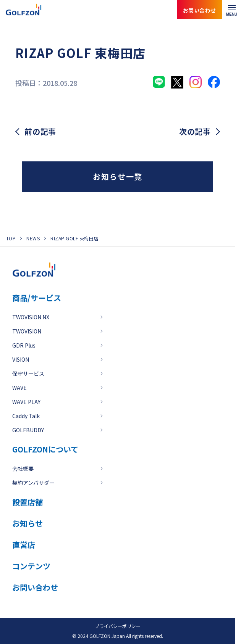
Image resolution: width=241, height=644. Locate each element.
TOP (11, 238)
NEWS (33, 238)
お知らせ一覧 (118, 176)
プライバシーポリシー (118, 626)
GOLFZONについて (45, 449)
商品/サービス (37, 298)
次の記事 (195, 132)
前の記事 (40, 132)
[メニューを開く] (232, 10)
